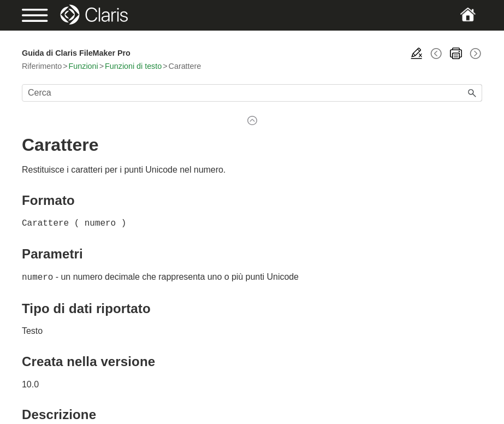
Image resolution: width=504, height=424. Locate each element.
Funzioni (84, 66)
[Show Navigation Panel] (44, 15)
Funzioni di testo (133, 66)
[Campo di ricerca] (252, 93)
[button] (472, 93)
